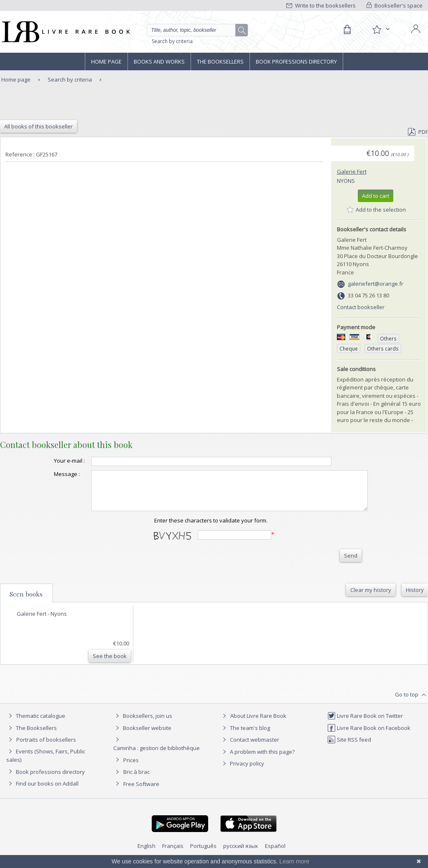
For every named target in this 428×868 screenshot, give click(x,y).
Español (275, 853)
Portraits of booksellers (46, 747)
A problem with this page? (257, 759)
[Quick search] (195, 30)
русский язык (241, 853)
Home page (106, 61)
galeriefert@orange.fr (376, 284)
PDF (418, 132)
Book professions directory (296, 61)
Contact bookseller (361, 307)
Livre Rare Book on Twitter (365, 723)
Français (173, 853)
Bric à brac (136, 779)
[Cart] (347, 30)
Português (203, 853)
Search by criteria (172, 41)
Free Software (141, 791)
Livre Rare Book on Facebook (369, 735)
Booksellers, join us (143, 723)
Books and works (159, 61)
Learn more (294, 861)
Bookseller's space (395, 5)
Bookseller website (142, 735)
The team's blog (245, 735)
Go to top (411, 702)
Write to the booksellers (321, 5)
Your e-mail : (53, 461)
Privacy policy (242, 771)
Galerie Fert (352, 172)
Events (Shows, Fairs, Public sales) (46, 763)
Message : (50, 474)
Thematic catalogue (36, 723)
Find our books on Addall (42, 791)
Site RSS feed (349, 747)
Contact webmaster (250, 747)
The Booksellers (220, 61)
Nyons (346, 181)
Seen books (26, 602)
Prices (131, 768)
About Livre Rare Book (258, 723)
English (146, 853)
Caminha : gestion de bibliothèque (157, 755)
